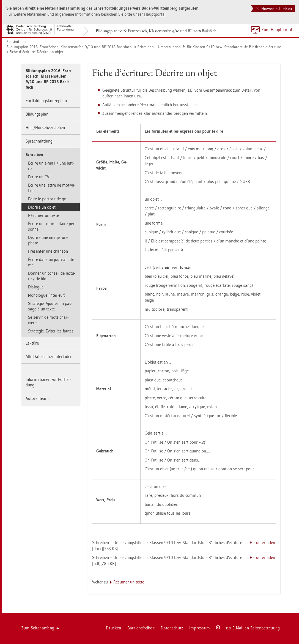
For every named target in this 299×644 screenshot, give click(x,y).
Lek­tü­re (32, 343)
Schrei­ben (34, 155)
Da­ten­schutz (172, 628)
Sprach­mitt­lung (39, 141)
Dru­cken (113, 628)
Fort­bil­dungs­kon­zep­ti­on (46, 101)
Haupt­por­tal (155, 14)
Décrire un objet (42, 207)
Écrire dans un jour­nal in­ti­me (51, 262)
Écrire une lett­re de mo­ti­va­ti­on (52, 188)
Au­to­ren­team (37, 398)
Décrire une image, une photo (48, 240)
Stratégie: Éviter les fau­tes (51, 331)
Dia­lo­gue (36, 287)
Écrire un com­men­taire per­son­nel (52, 226)
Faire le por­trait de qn (47, 199)
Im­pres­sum (200, 628)
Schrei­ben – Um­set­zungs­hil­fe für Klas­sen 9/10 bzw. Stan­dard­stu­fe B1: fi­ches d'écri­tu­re (209, 47)
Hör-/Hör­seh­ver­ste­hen (45, 128)
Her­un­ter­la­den (262, 543)
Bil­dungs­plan (37, 114)
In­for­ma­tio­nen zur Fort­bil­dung (48, 382)
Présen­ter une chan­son (48, 251)
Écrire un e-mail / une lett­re (51, 166)
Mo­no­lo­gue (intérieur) (47, 295)
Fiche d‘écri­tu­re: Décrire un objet (36, 52)
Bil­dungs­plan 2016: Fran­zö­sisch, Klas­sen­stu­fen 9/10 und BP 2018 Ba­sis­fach (156, 31)
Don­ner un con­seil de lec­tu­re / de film (52, 276)
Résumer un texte (43, 215)
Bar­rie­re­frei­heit (141, 628)
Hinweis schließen (274, 8)
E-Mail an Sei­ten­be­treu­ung (253, 628)
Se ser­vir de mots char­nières (48, 320)
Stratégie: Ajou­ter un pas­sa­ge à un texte (50, 306)
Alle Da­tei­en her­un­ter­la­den (49, 357)
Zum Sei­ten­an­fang (40, 628)
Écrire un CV (39, 177)
